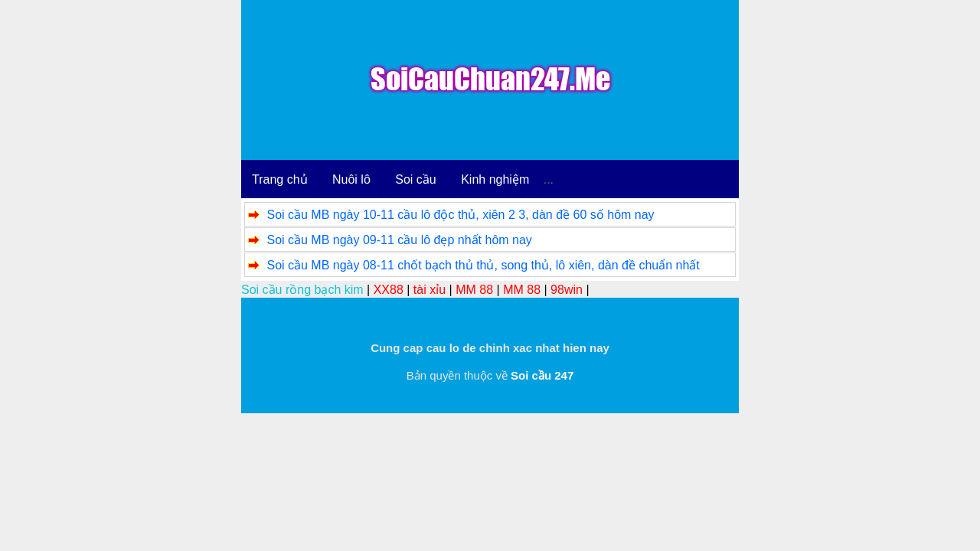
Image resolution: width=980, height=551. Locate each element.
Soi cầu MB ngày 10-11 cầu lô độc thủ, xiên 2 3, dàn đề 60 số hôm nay (460, 215)
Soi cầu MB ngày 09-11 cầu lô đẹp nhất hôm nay (399, 240)
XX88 (389, 290)
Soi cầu (415, 179)
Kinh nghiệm (495, 179)
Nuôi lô (351, 179)
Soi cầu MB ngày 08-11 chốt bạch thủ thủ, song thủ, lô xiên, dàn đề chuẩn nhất (483, 265)
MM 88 (474, 290)
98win (567, 290)
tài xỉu (430, 290)
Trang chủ (280, 179)
